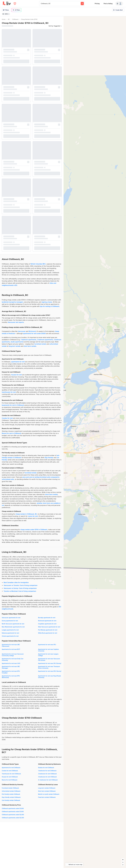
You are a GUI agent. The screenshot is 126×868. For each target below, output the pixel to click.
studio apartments (17, 342)
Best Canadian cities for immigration (16, 582)
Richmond (32, 331)
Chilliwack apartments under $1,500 (13, 812)
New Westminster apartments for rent (13, 627)
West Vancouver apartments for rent (49, 627)
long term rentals (15, 346)
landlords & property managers (13, 302)
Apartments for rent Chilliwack (11, 768)
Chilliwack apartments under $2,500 (13, 818)
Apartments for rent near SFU (47, 645)
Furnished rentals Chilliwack (10, 788)
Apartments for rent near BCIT (11, 649)
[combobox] (41, 4)
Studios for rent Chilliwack (46, 768)
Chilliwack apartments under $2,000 (13, 815)
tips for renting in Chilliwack (50, 306)
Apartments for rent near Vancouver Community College (13, 655)
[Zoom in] (123, 860)
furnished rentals (40, 344)
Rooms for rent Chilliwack (10, 780)
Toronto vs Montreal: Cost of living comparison (20, 591)
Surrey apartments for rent (10, 621)
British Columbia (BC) (38, 264)
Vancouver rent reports (16, 322)
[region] (95, 442)
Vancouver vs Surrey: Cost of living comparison (20, 588)
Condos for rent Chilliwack (10, 771)
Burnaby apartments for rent (47, 618)
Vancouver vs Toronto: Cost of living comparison (21, 585)
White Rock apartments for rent (48, 633)
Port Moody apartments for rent (48, 630)
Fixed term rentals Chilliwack (47, 797)
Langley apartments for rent (10, 630)
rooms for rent (33, 516)
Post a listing (108, 4)
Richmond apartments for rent (47, 621)
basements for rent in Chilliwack (13, 405)
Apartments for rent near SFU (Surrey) (50, 663)
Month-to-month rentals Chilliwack (49, 794)
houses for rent (17, 375)
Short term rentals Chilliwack (47, 791)
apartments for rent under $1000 (34, 333)
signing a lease (47, 302)
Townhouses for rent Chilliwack (11, 774)
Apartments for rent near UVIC (11, 663)
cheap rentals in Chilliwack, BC (26, 514)
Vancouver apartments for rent (11, 618)
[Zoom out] (123, 862)
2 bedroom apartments (45, 340)
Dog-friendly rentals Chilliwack (11, 797)
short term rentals (30, 346)
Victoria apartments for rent (10, 636)
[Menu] (119, 4)
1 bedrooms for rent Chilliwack (47, 771)
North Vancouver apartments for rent (13, 624)
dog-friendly (49, 458)
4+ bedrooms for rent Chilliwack (48, 780)
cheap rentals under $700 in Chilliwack (34, 530)
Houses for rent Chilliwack (10, 777)
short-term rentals (51, 494)
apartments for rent (18, 362)
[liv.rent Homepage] (7, 4)
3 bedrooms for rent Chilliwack (47, 777)
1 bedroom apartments (28, 340)
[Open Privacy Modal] (15, 4)
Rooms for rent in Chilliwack (11, 433)
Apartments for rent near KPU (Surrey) (50, 671)
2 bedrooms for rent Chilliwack (47, 774)
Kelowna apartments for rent (10, 633)
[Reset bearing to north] (123, 865)
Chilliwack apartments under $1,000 (13, 808)
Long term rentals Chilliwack (47, 788)
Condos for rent (7, 418)
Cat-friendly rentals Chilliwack (11, 800)
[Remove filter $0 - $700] (9, 14)
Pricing (97, 4)
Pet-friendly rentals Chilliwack (11, 794)
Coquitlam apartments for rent (47, 624)
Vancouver (22, 331)
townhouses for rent (9, 392)
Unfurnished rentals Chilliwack (11, 791)
